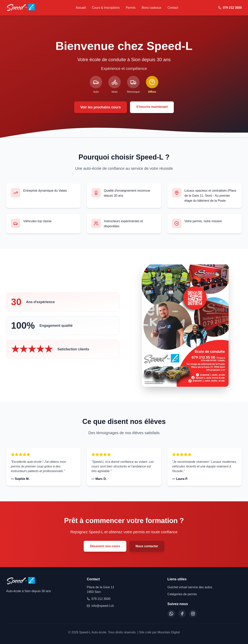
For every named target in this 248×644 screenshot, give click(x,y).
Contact (173, 8)
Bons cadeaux (151, 8)
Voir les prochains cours (101, 107)
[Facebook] (182, 614)
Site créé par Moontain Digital (159, 632)
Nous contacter (147, 546)
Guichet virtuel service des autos (190, 587)
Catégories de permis (182, 594)
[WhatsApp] (171, 614)
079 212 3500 (99, 599)
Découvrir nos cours (105, 546)
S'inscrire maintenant (152, 107)
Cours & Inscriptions (106, 8)
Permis (131, 8)
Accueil (81, 8)
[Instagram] (193, 614)
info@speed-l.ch (100, 606)
